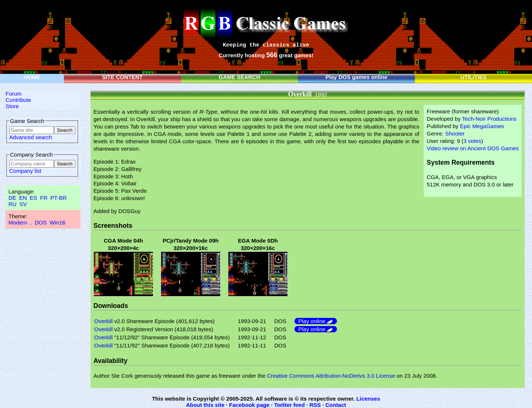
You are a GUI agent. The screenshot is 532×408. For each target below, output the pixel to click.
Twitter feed (289, 405)
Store (12, 106)
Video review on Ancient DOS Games (473, 148)
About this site (205, 405)
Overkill (103, 321)
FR (44, 198)
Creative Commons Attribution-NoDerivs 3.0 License (331, 376)
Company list (25, 171)
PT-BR (58, 198)
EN (23, 198)
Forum (13, 94)
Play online (316, 321)
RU (13, 204)
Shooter (455, 133)
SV (23, 204)
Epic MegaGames (482, 126)
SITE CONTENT (122, 77)
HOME (32, 77)
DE (12, 198)
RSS (315, 405)
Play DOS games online (357, 77)
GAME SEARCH (240, 77)
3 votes (472, 141)
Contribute (18, 100)
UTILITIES (473, 77)
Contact (336, 405)
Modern (18, 222)
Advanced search (31, 137)
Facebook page (249, 405)
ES (34, 198)
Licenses (368, 399)
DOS (41, 222)
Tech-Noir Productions (490, 119)
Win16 (57, 222)
